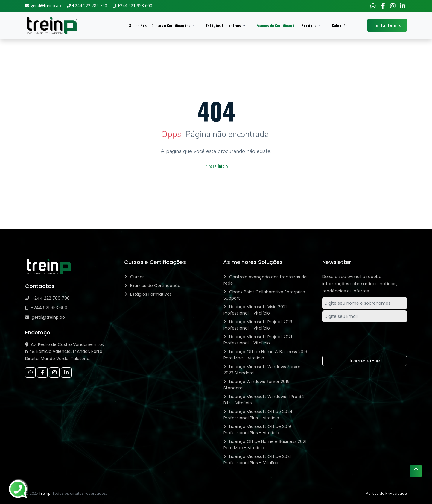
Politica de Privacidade (386, 493)
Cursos (137, 277)
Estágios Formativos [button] (223, 25)
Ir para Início (216, 166)
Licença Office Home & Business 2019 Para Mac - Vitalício (265, 355)
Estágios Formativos (151, 294)
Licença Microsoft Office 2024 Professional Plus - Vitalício (258, 415)
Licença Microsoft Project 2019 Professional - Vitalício (258, 325)
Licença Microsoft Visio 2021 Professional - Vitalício (255, 310)
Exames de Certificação (276, 25)
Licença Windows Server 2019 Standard (257, 385)
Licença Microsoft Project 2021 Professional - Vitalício (258, 340)
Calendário (341, 25)
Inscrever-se (365, 361)
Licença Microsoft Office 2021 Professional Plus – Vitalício (257, 460)
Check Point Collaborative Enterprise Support (264, 295)
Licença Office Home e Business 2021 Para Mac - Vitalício (265, 445)
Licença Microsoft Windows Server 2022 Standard (262, 370)
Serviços (309, 25)
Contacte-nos (387, 25)
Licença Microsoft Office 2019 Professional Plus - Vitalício (257, 430)
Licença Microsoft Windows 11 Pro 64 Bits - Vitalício (264, 400)
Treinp (45, 493)
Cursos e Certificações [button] (171, 25)
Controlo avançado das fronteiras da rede (265, 280)
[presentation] (365, 336)
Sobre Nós (138, 25)
